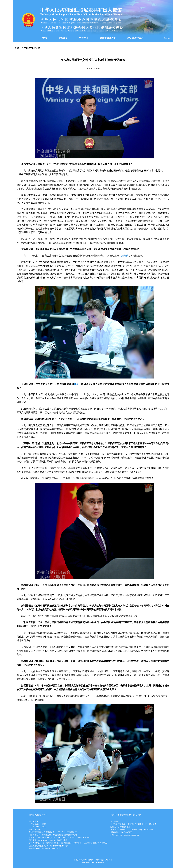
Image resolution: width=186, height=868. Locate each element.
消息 (76, 384)
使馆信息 (63, 38)
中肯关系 (84, 38)
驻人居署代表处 (135, 38)
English (167, 38)
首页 (45, 38)
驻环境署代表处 (108, 38)
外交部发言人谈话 (31, 48)
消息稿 (125, 256)
